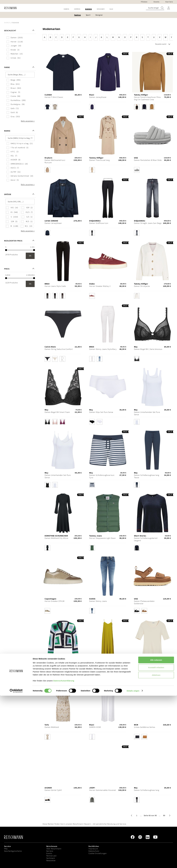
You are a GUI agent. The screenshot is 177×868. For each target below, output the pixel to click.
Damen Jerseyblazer (98, 97)
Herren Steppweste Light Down (102, 538)
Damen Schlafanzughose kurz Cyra (102, 476)
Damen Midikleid (96, 664)
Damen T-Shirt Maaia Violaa (146, 664)
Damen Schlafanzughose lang (147, 790)
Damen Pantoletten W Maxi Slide (148, 160)
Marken (7, 23)
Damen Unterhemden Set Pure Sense (147, 413)
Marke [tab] (7, 131)
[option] (47, 107)
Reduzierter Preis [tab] (13, 241)
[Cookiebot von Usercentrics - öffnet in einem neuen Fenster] (16, 863)
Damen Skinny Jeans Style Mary (103, 349)
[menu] (88, 9)
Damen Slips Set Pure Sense (101, 412)
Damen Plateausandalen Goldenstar (144, 602)
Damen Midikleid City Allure (56, 538)
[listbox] (63, 107)
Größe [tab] (8, 194)
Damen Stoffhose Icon (99, 223)
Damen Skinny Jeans (98, 601)
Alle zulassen (156, 832)
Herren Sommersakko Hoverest (103, 790)
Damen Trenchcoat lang (99, 160)
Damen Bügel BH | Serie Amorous (148, 349)
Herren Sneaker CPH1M (55, 601)
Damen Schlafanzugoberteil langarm (146, 539)
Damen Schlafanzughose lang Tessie (147, 476)
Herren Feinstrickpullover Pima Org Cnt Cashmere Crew (147, 98)
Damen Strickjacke (142, 286)
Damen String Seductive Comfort (59, 349)
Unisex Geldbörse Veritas (145, 727)
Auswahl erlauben (156, 840)
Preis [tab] (7, 269)
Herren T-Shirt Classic (54, 97)
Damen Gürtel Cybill (53, 790)
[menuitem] (66, 9)
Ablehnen (156, 847)
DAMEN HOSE (95, 727)
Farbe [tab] (7, 67)
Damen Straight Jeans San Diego (148, 223)
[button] (141, 816)
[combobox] (155, 8)
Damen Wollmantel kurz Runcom (55, 161)
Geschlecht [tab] (10, 31)
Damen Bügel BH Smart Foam (57, 412)
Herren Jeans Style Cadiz (55, 286)
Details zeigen (133, 863)
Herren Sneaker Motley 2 (100, 286)
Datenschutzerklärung (64, 853)
